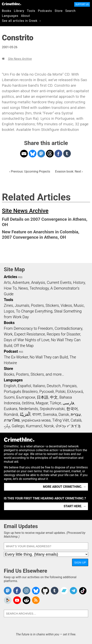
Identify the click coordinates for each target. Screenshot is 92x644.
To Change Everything (34, 311)
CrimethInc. (11, 4)
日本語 (43, 397)
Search (71, 11)
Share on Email (24, 154)
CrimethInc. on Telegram (73, 591)
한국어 (72, 409)
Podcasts (45, 11)
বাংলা (37, 414)
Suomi (9, 397)
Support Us (82, 4)
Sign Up (80, 562)
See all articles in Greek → (22, 21)
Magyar (42, 403)
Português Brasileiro (21, 392)
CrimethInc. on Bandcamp (64, 591)
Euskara (11, 409)
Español (24, 386)
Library (19, 11)
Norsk (49, 426)
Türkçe (55, 403)
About (26, 16)
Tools (31, 11)
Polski (60, 392)
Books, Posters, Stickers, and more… (34, 374)
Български (26, 397)
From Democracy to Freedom (28, 328)
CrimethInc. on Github (45, 591)
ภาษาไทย (12, 420)
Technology (39, 288)
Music (79, 305)
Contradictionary (68, 328)
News (23, 288)
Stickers (52, 305)
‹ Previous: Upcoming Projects (30, 171)
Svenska (50, 414)
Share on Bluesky (33, 154)
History (79, 283)
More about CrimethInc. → (64, 487)
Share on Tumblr (67, 154)
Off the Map (24, 346)
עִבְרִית (76, 414)
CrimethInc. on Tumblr (55, 591)
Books (7, 11)
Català (76, 420)
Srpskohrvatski (52, 409)
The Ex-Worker (16, 357)
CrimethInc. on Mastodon (8, 591)
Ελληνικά (75, 392)
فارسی (68, 403)
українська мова (36, 420)
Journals (22, 305)
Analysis (38, 283)
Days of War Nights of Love (27, 340)
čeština (28, 403)
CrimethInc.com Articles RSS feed (36, 600)
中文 (54, 397)
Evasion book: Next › (69, 171)
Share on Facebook (58, 154)
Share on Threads (50, 154)
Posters (37, 305)
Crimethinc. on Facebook (17, 591)
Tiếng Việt (60, 420)
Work (8, 334)
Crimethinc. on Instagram (26, 591)
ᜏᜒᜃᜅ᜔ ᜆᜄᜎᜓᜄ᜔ (68, 426)
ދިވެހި (7, 426)
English (10, 386)
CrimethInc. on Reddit (26, 600)
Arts (7, 283)
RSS (20, 277)
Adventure (21, 283)
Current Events (59, 283)
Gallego (18, 426)
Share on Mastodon (41, 154)
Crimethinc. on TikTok (83, 591)
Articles (11, 277)
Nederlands (29, 409)
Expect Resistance (30, 334)
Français (69, 386)
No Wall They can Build (49, 357)
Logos (9, 311)
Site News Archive (20, 59)
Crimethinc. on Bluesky (36, 591)
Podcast (11, 351)
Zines (8, 305)
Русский (46, 392)
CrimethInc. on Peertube (8, 600)
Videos (66, 305)
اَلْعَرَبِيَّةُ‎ (25, 414)
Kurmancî (34, 426)
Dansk (64, 414)
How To (10, 288)
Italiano (39, 386)
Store (59, 11)
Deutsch (54, 386)
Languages (10, 16)
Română (11, 414)
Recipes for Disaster (64, 334)
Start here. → (75, 506)
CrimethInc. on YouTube (17, 600)
